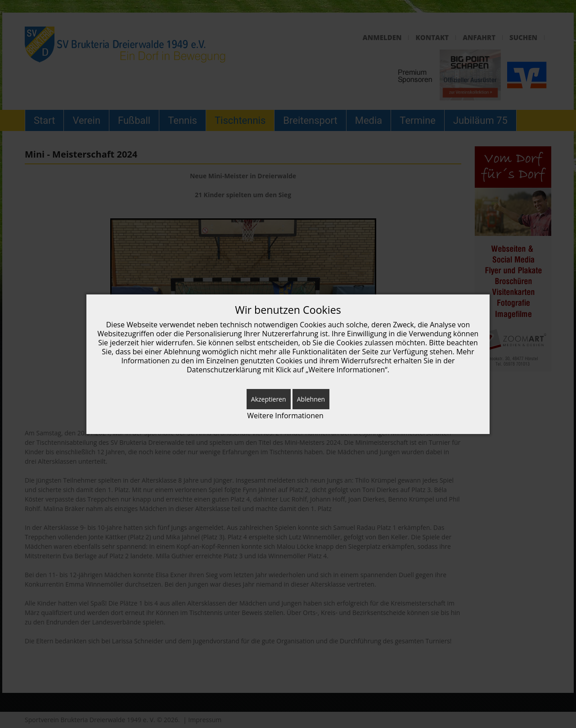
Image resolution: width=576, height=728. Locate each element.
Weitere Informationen (285, 416)
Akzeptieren (269, 399)
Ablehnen (311, 399)
